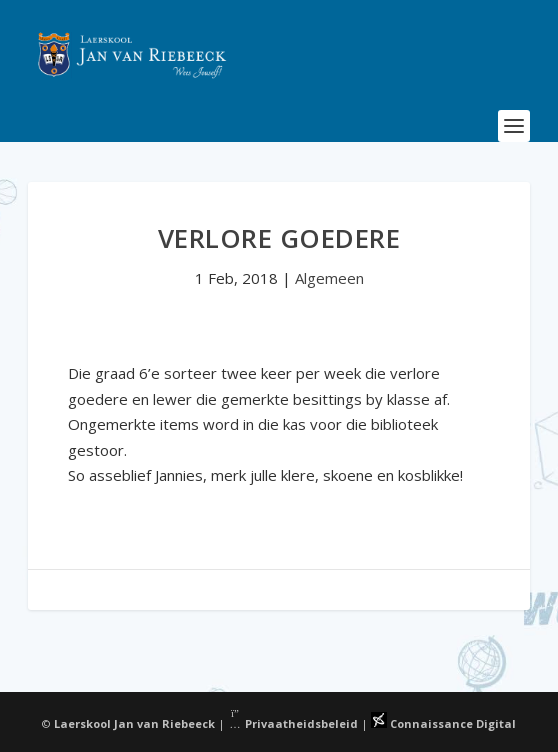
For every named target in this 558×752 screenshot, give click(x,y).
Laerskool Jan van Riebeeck (134, 723)
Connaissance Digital (443, 723)
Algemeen (329, 278)
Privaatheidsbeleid (293, 723)
